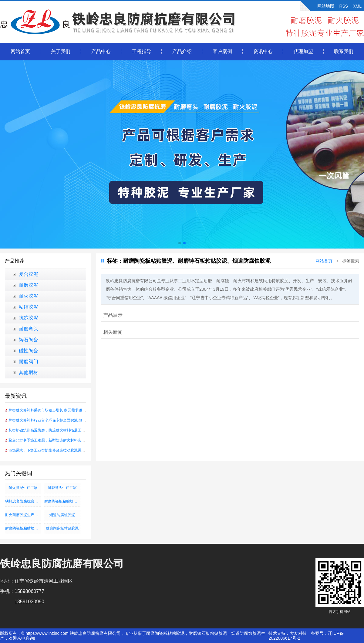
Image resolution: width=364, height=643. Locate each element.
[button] (180, 243)
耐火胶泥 (29, 296)
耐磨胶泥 (29, 285)
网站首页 (20, 51)
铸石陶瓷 (29, 340)
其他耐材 (29, 372)
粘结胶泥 (29, 307)
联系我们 (344, 51)
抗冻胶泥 (29, 318)
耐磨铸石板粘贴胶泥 (208, 633)
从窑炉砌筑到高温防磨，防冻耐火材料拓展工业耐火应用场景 (58, 430)
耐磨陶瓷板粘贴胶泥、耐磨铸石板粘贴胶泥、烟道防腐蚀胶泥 (62, 501)
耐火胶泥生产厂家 (23, 488)
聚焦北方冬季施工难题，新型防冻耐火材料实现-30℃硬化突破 (58, 440)
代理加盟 (303, 51)
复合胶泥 (29, 274)
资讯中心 (263, 51)
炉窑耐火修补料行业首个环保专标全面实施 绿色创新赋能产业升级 (62, 420)
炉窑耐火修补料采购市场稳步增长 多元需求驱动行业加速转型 (58, 410)
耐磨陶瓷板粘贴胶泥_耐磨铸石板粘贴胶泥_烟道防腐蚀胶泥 (23, 528)
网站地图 (326, 6)
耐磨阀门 (29, 362)
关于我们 (61, 51)
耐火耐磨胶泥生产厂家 (23, 515)
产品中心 (101, 51)
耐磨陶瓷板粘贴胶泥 (62, 528)
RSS (344, 6)
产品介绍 (182, 51)
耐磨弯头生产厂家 (62, 488)
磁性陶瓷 (29, 351)
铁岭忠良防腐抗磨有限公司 (23, 501)
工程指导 (142, 51)
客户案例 (222, 51)
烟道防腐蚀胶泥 (62, 515)
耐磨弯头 (29, 329)
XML (357, 6)
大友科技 (298, 633)
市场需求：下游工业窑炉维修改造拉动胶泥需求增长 (50, 450)
